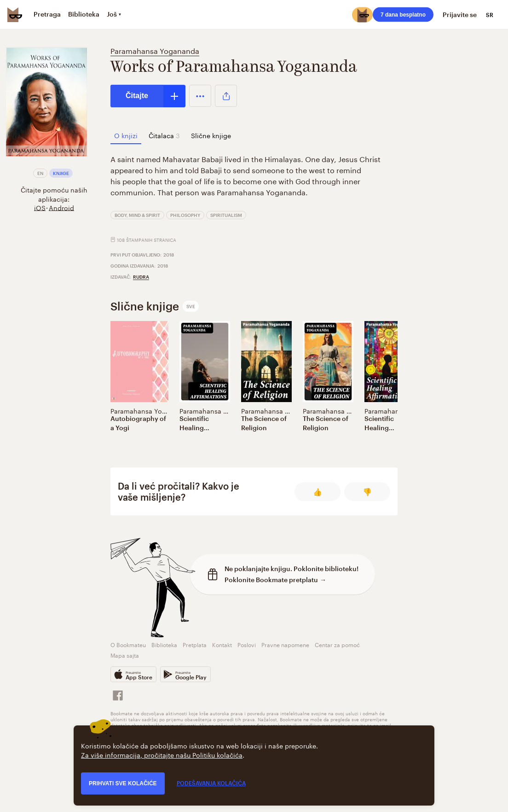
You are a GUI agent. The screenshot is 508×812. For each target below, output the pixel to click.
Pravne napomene (285, 644)
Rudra (141, 277)
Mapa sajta (125, 655)
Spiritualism (226, 215)
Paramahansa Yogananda (155, 50)
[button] (200, 96)
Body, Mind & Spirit (137, 215)
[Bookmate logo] (15, 15)
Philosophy (185, 215)
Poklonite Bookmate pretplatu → (275, 580)
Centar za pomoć (337, 644)
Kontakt (222, 644)
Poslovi (247, 644)
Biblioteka (164, 644)
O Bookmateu (128, 644)
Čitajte (137, 96)
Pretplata (195, 644)
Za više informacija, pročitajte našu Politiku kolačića (162, 754)
